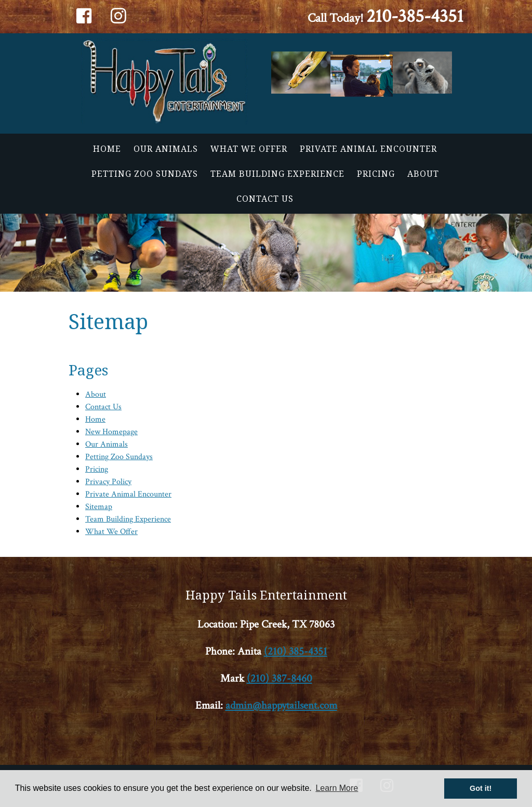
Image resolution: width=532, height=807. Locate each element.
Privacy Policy (108, 482)
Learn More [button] (337, 788)
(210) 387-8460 (280, 678)
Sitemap (99, 507)
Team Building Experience (277, 174)
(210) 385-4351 (296, 651)
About (423, 174)
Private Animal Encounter (368, 149)
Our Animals (166, 149)
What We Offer (249, 149)
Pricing (376, 174)
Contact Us (265, 199)
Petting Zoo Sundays (145, 174)
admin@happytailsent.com (281, 705)
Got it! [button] (481, 788)
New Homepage (111, 432)
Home (107, 149)
